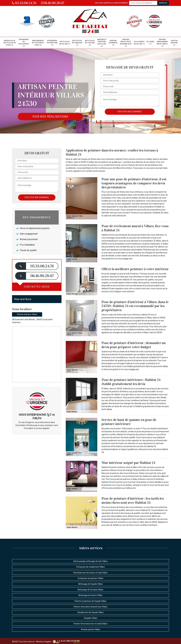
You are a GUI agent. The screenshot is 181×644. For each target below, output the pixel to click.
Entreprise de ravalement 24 (24, 43)
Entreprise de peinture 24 (52, 43)
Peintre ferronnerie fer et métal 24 (162, 43)
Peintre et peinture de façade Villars (90, 601)
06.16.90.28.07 (53, 3)
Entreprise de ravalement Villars (91, 567)
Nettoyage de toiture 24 (90, 43)
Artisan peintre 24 (174, 43)
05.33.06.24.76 (24, 3)
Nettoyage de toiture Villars (91, 595)
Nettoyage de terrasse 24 (77, 43)
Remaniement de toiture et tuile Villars (90, 573)
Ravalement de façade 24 (139, 43)
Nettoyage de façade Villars (90, 584)
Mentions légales (44, 641)
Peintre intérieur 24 (113, 43)
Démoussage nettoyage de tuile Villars (90, 561)
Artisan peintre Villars (91, 629)
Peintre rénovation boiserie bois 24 (126, 43)
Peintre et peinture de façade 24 (102, 43)
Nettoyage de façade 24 (65, 43)
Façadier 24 (150, 43)
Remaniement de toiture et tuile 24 (38, 43)
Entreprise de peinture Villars (91, 578)
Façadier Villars (91, 618)
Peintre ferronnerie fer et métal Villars (90, 624)
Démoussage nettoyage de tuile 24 (10, 43)
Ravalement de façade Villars (91, 612)
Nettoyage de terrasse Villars (90, 590)
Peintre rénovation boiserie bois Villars (90, 607)
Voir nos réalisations (50, 117)
